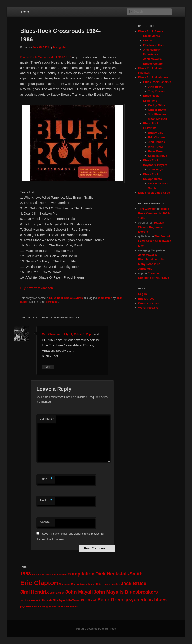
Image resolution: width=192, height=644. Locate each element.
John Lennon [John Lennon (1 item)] (57, 593)
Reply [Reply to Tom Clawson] (48, 367)
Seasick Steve (158, 156)
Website (45, 522)
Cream (148, 40)
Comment (46, 419)
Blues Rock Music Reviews (66, 298)
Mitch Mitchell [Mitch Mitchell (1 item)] (89, 600)
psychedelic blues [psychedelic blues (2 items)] (146, 600)
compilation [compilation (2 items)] (81, 574)
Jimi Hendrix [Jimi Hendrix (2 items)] (34, 592)
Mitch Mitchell (157, 119)
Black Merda (152, 36)
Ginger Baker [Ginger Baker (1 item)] (95, 584)
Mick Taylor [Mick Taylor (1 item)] (59, 600)
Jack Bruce (156, 87)
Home (25, 12)
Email (46, 501)
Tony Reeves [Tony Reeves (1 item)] (71, 606)
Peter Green (156, 151)
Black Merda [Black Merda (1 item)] (45, 575)
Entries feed (146, 299)
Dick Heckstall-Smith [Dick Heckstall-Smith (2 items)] (119, 574)
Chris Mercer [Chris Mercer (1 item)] (60, 575)
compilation (105, 298)
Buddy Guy (156, 133)
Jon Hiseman (157, 114)
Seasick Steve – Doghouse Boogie (151, 227)
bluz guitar (60, 47)
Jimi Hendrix (157, 142)
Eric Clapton (156, 137)
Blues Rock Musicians (153, 77)
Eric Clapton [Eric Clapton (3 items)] (39, 583)
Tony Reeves (157, 91)
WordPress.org (148, 308)
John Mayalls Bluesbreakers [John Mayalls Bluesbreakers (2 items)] (126, 592)
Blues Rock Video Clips (154, 193)
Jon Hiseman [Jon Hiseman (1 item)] (27, 600)
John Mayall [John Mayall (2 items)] (79, 592)
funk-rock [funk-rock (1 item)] (82, 584)
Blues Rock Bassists (157, 82)
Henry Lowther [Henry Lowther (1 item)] (112, 584)
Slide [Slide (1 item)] (60, 606)
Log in (142, 294)
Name (46, 479)
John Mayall (156, 170)
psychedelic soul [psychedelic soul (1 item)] (30, 606)
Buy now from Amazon (37, 288)
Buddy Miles (156, 105)
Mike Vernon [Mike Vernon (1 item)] (73, 600)
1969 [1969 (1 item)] (34, 575)
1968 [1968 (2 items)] (25, 574)
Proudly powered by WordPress (96, 629)
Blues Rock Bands (151, 31)
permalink (52, 302)
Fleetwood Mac (153, 45)
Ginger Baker (157, 110)
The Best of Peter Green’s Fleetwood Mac (155, 241)
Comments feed (149, 303)
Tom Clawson (50, 334)
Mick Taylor (156, 147)
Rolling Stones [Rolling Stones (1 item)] (48, 606)
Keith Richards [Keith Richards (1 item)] (44, 600)
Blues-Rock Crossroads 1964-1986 (46, 57)
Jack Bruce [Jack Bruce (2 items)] (134, 583)
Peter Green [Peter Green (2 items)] (111, 600)
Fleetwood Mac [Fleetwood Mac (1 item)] (67, 584)
